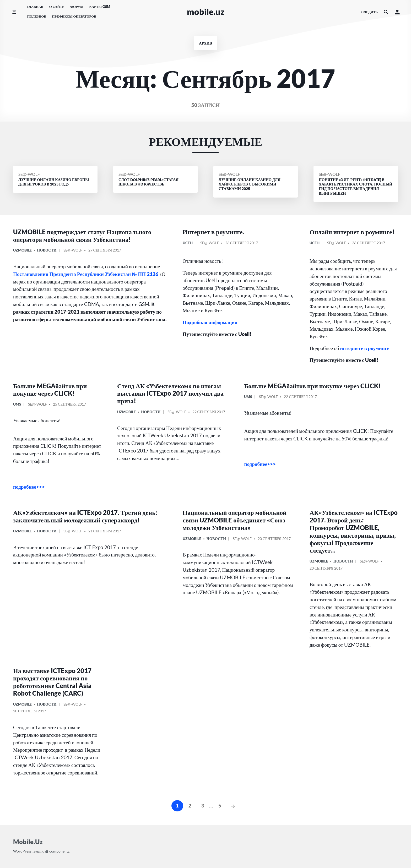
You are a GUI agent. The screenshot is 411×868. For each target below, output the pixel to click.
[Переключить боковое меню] (14, 12)
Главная (35, 7)
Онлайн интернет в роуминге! (352, 232)
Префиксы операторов (74, 16)
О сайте (57, 7)
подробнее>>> (29, 487)
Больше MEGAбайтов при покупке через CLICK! (50, 390)
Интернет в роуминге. (213, 232)
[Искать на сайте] (386, 12)
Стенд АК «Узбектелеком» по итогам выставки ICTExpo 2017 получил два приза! (170, 393)
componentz (57, 851)
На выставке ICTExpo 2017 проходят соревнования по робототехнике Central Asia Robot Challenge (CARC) (52, 682)
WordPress (22, 851)
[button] (397, 12)
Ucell (188, 243)
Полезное (37, 16)
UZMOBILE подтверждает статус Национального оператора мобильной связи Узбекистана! (82, 236)
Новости (47, 250)
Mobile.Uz (206, 12)
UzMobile (22, 250)
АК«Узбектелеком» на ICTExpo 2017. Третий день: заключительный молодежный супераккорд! (85, 516)
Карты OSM (100, 7)
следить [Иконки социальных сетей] (369, 12)
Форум (77, 7)
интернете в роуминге (365, 348)
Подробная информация (210, 322)
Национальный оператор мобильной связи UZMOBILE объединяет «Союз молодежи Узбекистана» (235, 520)
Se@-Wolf (29, 174)
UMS (17, 404)
